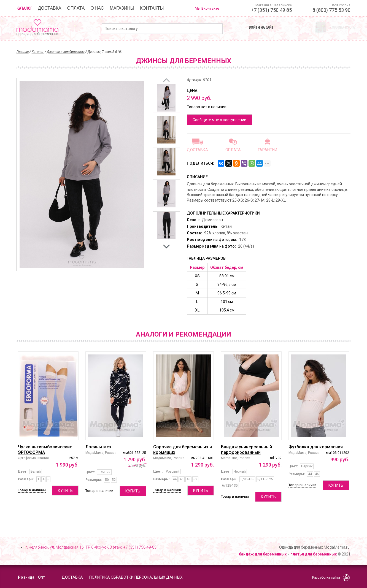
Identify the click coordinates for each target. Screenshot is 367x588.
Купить (65, 491)
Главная (23, 52)
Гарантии (268, 150)
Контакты (152, 8)
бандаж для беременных (263, 554)
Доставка (50, 8)
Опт (41, 577)
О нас (97, 8)
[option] (166, 98)
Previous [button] (166, 80)
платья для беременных (314, 554)
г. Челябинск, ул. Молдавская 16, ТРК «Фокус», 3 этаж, (91, 547)
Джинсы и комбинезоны (66, 52)
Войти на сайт (261, 27)
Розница (26, 577)
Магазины (122, 8)
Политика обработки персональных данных (136, 577)
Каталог (24, 8)
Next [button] (166, 246)
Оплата (76, 8)
